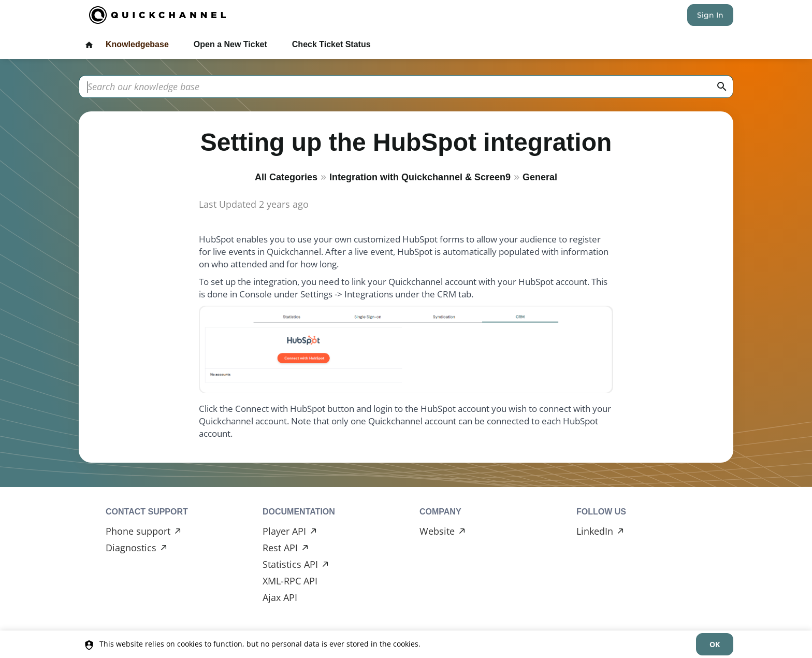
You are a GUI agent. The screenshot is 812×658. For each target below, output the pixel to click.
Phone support (138, 531)
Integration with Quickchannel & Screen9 (420, 177)
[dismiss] (715, 644)
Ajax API (280, 597)
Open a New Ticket (230, 44)
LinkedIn (595, 531)
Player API (284, 531)
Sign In (710, 15)
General (540, 177)
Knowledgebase (137, 44)
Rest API (280, 548)
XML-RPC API (290, 581)
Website (437, 531)
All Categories (286, 177)
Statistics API (290, 564)
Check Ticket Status (331, 44)
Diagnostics (131, 548)
